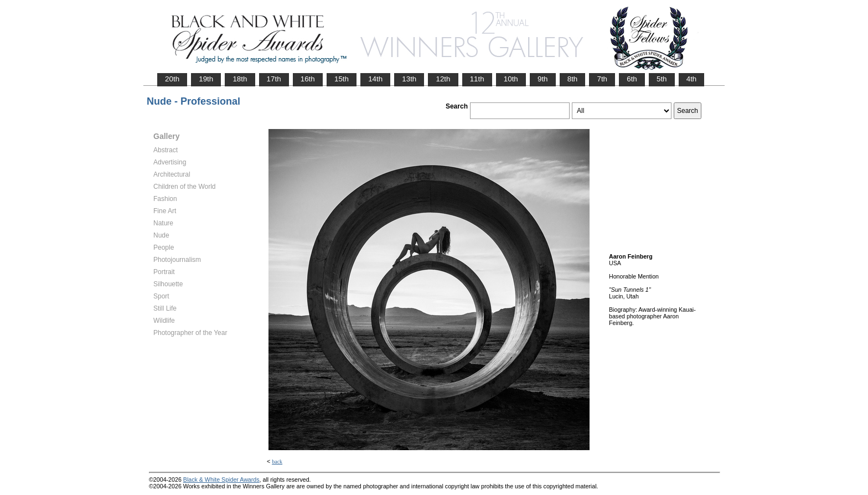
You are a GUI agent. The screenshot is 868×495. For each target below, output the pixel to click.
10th (511, 79)
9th (543, 79)
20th (172, 79)
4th (692, 79)
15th (342, 79)
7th (602, 79)
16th (308, 79)
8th (573, 79)
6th (632, 79)
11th (477, 79)
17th (274, 79)
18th (240, 79)
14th (375, 79)
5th (662, 79)
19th (206, 79)
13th (409, 79)
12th (443, 79)
